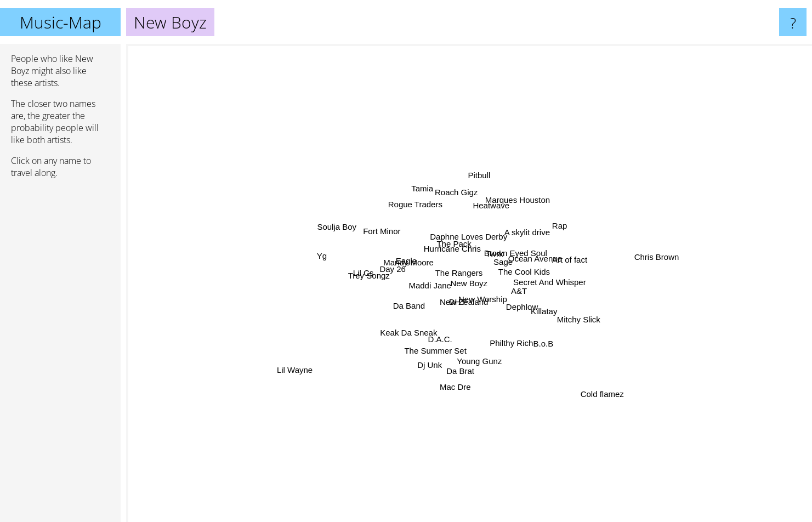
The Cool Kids (583, 240)
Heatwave (518, 129)
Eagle (326, 234)
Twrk (535, 210)
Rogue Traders (369, 113)
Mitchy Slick (659, 338)
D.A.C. (430, 392)
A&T (536, 318)
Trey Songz (303, 259)
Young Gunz (464, 420)
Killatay (609, 322)
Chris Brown (742, 217)
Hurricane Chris (429, 210)
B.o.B (630, 442)
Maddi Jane (378, 293)
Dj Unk (390, 419)
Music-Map (61, 22)
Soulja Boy (242, 188)
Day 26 (406, 294)
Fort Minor (252, 164)
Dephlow (604, 347)
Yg (203, 227)
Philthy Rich (547, 403)
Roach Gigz (447, 130)
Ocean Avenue (547, 266)
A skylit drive (623, 160)
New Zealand (459, 333)
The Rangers (446, 273)
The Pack (429, 227)
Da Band (393, 325)
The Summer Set (398, 458)
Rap (684, 152)
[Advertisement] (60, 355)
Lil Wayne (172, 416)
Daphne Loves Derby (469, 167)
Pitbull (466, 101)
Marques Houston (526, 144)
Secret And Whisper (674, 277)
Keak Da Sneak (348, 396)
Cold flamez (576, 390)
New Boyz (469, 283)
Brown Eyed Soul (589, 209)
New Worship (501, 327)
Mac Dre (426, 494)
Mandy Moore (304, 248)
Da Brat (467, 430)
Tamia (360, 83)
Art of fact (651, 267)
